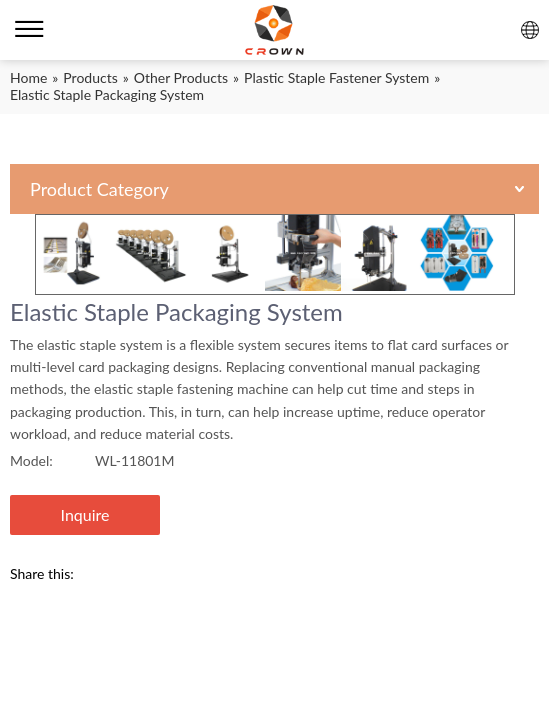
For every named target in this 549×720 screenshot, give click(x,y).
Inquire (85, 514)
